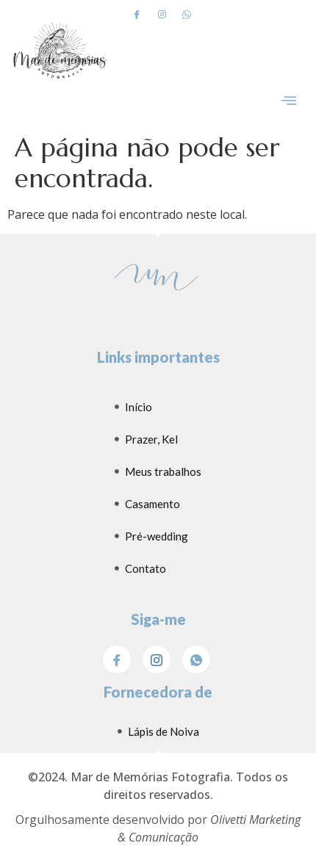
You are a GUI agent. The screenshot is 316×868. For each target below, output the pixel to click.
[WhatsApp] (196, 659)
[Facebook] (137, 14)
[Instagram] (162, 14)
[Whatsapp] (187, 14)
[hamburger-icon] (288, 102)
